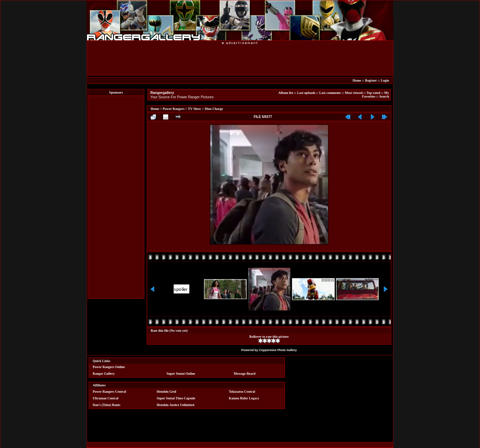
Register (371, 80)
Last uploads (306, 93)
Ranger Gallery (104, 374)
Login (385, 80)
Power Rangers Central (109, 392)
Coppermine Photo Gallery (278, 350)
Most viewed (354, 93)
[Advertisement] (240, 60)
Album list (286, 93)
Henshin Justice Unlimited (175, 405)
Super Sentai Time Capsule (176, 398)
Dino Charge (214, 109)
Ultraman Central (105, 398)
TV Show (195, 109)
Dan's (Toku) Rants (106, 405)
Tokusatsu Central (242, 392)
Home (357, 80)
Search (384, 96)
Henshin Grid (166, 392)
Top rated (373, 93)
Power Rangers (173, 109)
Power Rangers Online (109, 367)
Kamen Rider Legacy (244, 398)
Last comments (330, 93)
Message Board (244, 374)
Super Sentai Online (181, 374)
